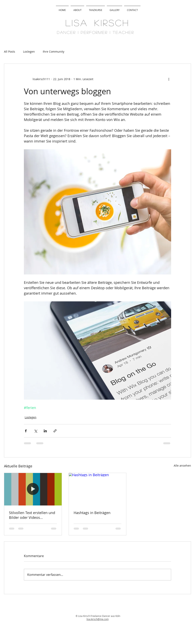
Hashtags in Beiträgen (92, 513)
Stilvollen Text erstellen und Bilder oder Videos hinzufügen (32, 515)
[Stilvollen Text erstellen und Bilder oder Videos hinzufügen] (33, 489)
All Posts (10, 52)
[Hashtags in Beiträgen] (98, 489)
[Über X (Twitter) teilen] (36, 431)
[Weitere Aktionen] (169, 79)
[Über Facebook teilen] (26, 431)
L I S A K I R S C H (96, 23)
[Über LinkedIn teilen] (45, 431)
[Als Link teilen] (55, 431)
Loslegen (29, 52)
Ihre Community (54, 52)
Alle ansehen (182, 466)
